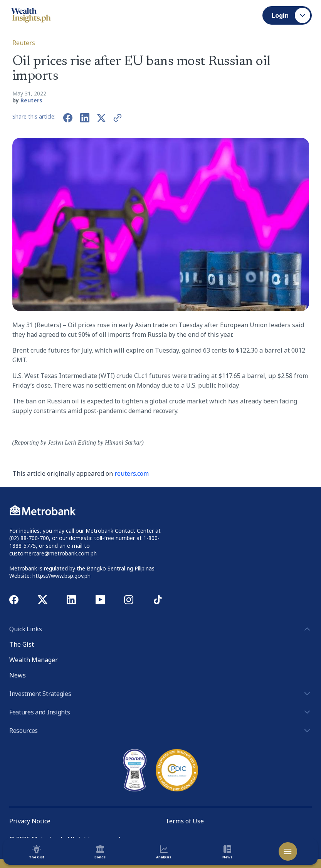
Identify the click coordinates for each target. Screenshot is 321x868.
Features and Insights (160, 712)
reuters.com (132, 473)
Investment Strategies (160, 694)
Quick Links (160, 629)
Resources (160, 731)
